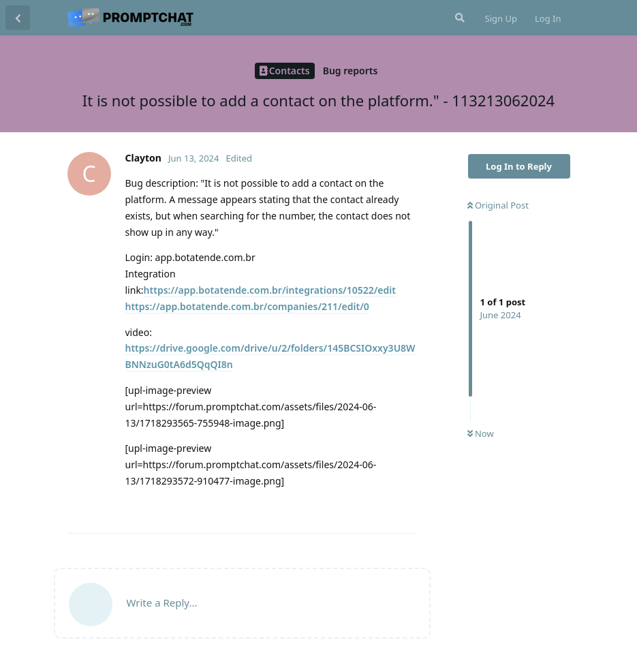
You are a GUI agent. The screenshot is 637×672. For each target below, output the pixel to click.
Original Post (498, 205)
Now (481, 433)
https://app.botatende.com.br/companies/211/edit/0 (247, 306)
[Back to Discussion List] (18, 18)
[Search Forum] (459, 18)
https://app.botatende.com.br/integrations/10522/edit (270, 290)
